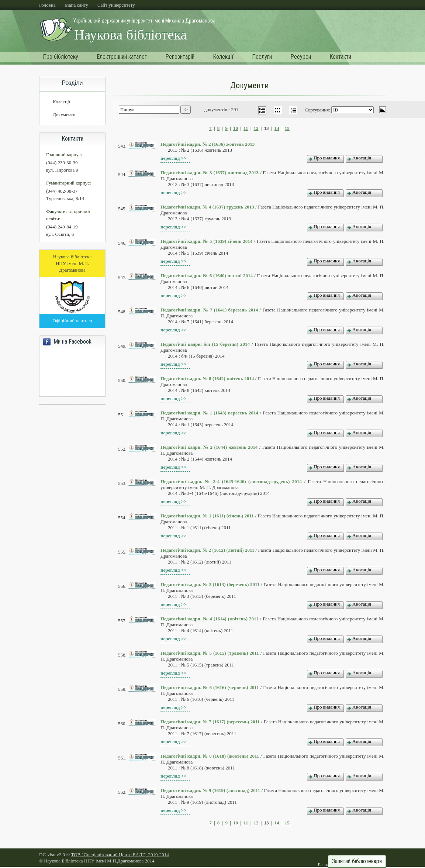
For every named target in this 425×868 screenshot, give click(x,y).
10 (236, 128)
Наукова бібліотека (130, 35)
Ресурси (301, 57)
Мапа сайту (76, 5)
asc (383, 110)
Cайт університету (116, 5)
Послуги (262, 57)
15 (287, 128)
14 (277, 128)
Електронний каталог (122, 57)
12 (256, 128)
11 (246, 128)
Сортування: (318, 110)
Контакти (340, 57)
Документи (64, 115)
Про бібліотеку (61, 57)
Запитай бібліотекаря (357, 861)
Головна (47, 5)
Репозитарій (180, 57)
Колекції (223, 57)
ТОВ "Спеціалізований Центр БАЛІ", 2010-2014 (120, 855)
